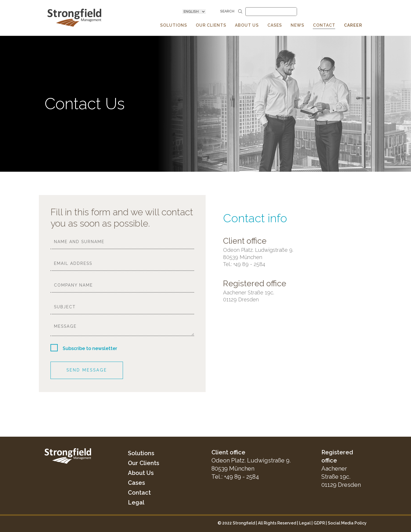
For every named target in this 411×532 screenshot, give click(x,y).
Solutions (141, 453)
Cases (136, 483)
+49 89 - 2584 (241, 477)
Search (231, 11)
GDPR (319, 523)
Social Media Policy (347, 523)
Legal (136, 502)
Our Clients (144, 463)
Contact (139, 493)
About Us (141, 473)
